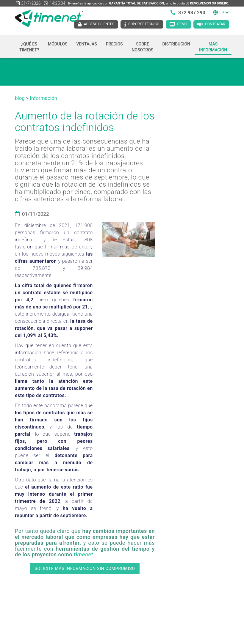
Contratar (215, 24)
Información (43, 98)
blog (20, 98)
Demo (182, 24)
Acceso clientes (99, 24)
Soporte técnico (144, 24)
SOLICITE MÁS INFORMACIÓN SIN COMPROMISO (85, 569)
